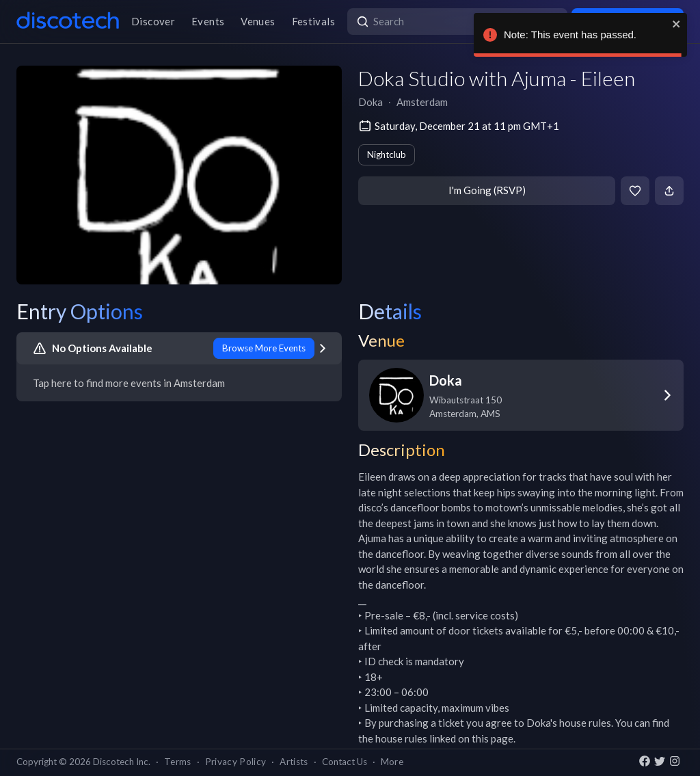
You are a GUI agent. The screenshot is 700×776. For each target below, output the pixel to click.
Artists (294, 762)
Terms (178, 762)
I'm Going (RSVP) (487, 190)
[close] (677, 24)
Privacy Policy (236, 762)
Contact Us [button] (345, 762)
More (392, 762)
